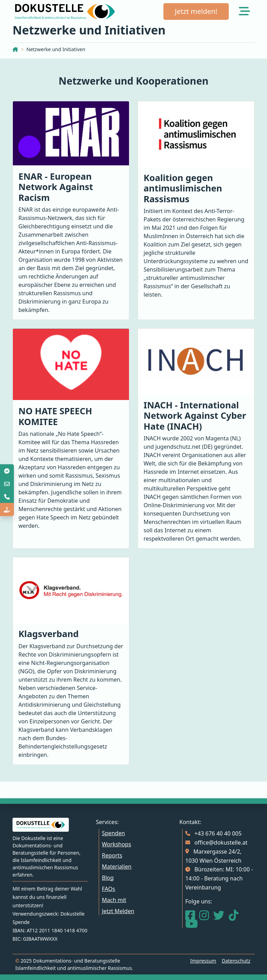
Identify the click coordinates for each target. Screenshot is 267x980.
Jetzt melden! (196, 11)
